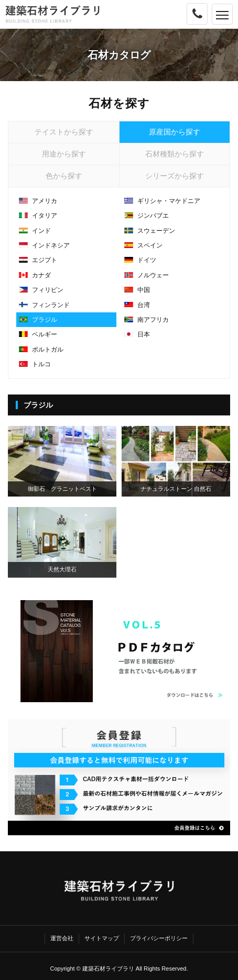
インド (35, 231)
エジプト (38, 260)
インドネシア (44, 245)
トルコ (35, 364)
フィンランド (44, 305)
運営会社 (62, 938)
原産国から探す (175, 132)
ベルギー (38, 334)
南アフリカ (147, 320)
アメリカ (38, 201)
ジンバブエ (147, 216)
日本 (137, 334)
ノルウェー (147, 275)
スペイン (143, 245)
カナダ (35, 275)
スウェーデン (150, 231)
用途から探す (64, 154)
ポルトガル (41, 350)
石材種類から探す (175, 154)
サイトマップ (102, 938)
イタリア (38, 216)
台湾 (137, 305)
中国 (137, 290)
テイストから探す (64, 132)
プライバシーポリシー (159, 938)
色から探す (64, 176)
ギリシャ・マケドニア (162, 201)
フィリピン (41, 290)
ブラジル (38, 320)
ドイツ (140, 260)
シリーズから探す (175, 176)
